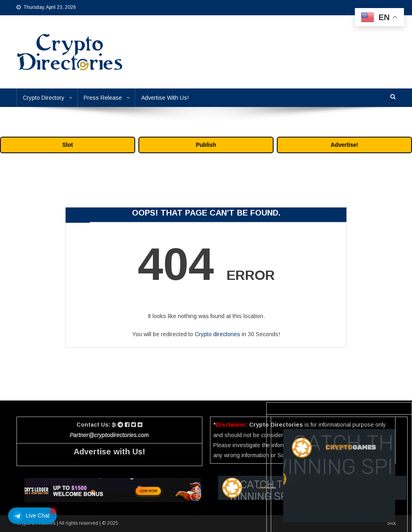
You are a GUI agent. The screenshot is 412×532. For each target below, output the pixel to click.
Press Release (103, 98)
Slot (68, 145)
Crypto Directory (44, 98)
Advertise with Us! (109, 452)
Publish (206, 145)
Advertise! (344, 145)
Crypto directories (217, 334)
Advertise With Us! (165, 98)
